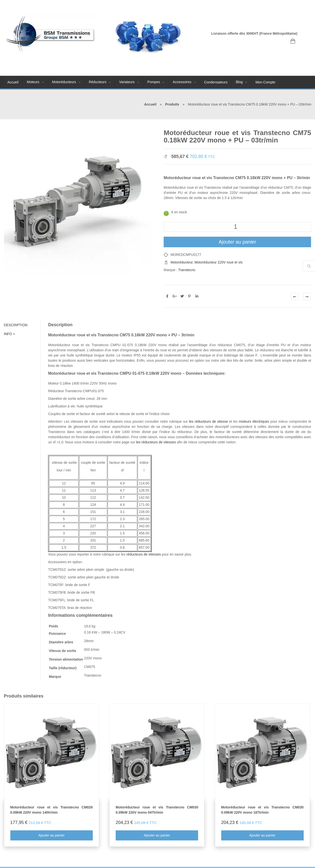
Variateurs (127, 82)
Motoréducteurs (64, 82)
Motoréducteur (182, 262)
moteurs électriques (254, 421)
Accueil (13, 82)
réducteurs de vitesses (143, 554)
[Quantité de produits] (237, 227)
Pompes (154, 82)
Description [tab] (16, 325)
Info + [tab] (9, 334)
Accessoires (182, 82)
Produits (172, 104)
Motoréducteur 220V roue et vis (218, 262)
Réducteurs (98, 82)
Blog (239, 82)
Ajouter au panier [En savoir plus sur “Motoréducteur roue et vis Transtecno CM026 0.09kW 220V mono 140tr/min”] (51, 835)
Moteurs (33, 82)
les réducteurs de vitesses (156, 442)
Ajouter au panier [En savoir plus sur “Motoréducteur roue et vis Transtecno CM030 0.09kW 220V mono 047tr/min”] (157, 835)
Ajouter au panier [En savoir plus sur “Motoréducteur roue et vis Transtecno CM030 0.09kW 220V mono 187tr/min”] (262, 835)
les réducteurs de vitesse (208, 421)
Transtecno (187, 270)
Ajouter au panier (237, 242)
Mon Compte (265, 82)
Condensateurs (216, 82)
